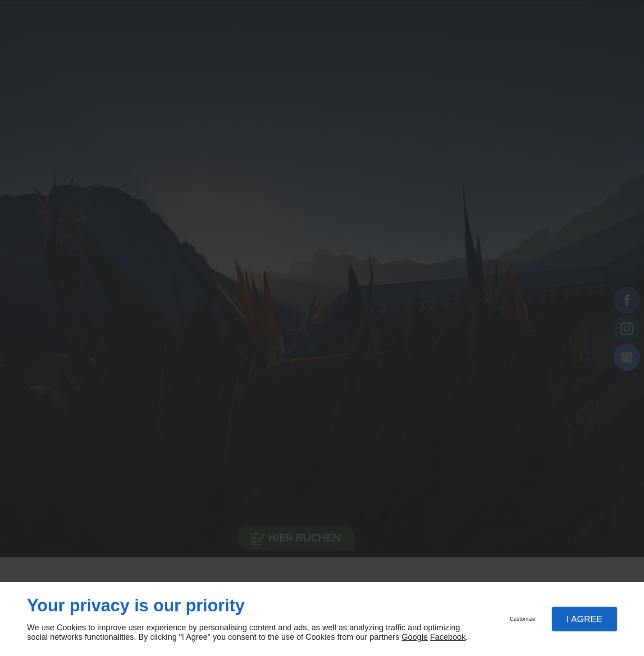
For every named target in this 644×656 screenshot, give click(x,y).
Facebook (448, 637)
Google (415, 637)
